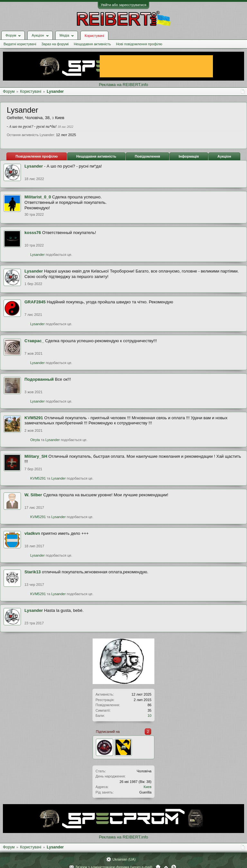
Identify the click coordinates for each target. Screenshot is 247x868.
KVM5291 (34, 418)
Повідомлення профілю (37, 156)
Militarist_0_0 (38, 197)
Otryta (35, 440)
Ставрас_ (34, 341)
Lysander (34, 166)
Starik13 (33, 572)
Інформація (189, 156)
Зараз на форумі (55, 44)
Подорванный (39, 379)
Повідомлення (147, 156)
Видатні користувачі (20, 44)
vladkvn (32, 533)
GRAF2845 (35, 302)
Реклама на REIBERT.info (123, 85)
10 (150, 716)
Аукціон (224, 156)
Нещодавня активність (92, 44)
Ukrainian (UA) (124, 859)
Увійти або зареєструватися (123, 5)
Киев (147, 787)
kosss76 (33, 233)
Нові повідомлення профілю (139, 44)
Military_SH (36, 456)
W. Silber (33, 495)
